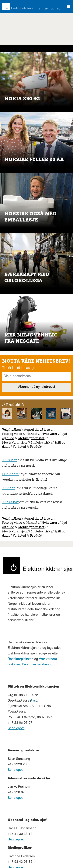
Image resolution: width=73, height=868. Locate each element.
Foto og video (12, 434)
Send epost (16, 729)
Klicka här (10, 502)
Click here (10, 474)
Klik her (9, 488)
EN (40, 9)
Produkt (36, 447)
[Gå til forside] (16, 7)
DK (52, 9)
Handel (32, 434)
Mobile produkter (31, 438)
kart (34, 701)
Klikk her (9, 460)
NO (59, 9)
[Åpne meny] (68, 7)
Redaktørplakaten (21, 659)
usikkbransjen (16, 443)
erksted (20, 447)
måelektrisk (41, 443)
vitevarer (51, 434)
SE (46, 9)
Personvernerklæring (37, 665)
